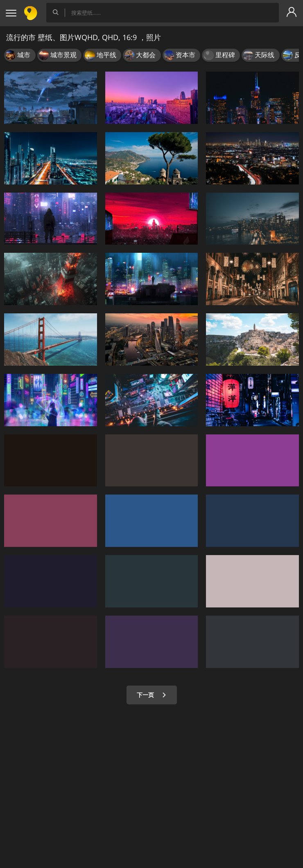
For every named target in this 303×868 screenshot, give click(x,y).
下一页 (152, 695)
